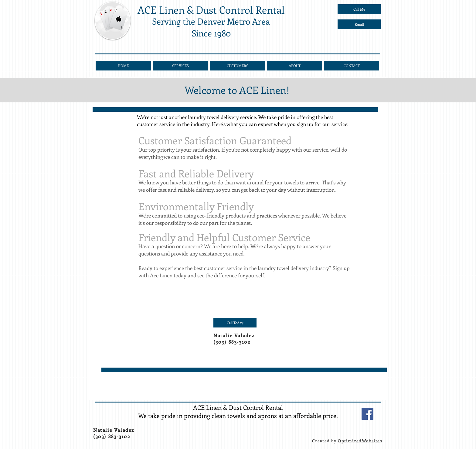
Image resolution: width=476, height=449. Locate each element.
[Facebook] (367, 414)
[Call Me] (359, 9)
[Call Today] (235, 323)
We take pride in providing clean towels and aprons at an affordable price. (238, 415)
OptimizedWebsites (360, 441)
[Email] (359, 24)
